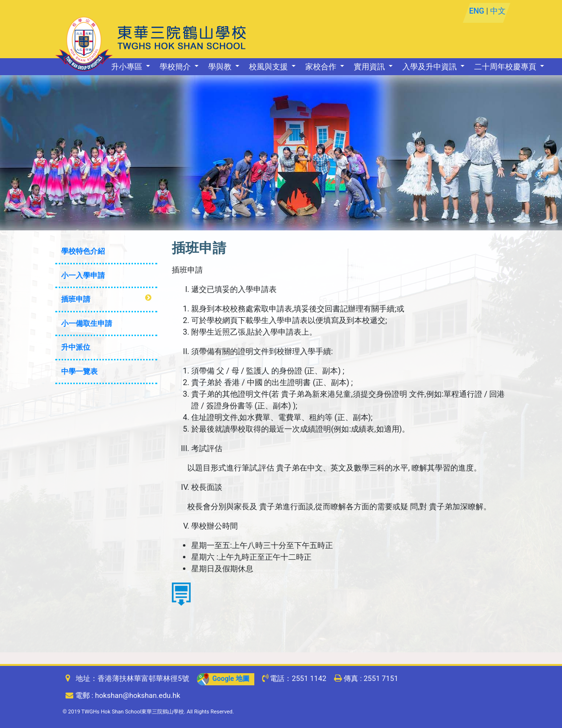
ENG (476, 11)
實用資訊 (370, 67)
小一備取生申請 (87, 324)
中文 (497, 11)
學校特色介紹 (83, 251)
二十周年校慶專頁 (506, 67)
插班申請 (76, 299)
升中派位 (76, 347)
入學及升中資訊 (430, 67)
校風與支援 (269, 67)
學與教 (221, 67)
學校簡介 (176, 67)
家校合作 (322, 67)
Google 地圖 (223, 679)
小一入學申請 (83, 275)
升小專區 (128, 67)
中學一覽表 (79, 372)
